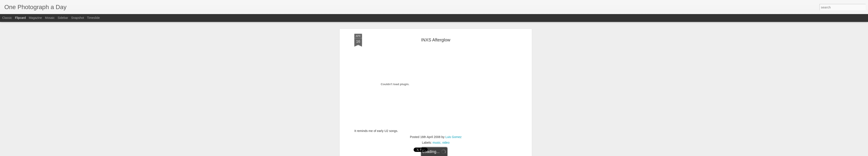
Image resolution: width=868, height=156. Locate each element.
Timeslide (93, 18)
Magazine (35, 18)
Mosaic (50, 18)
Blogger (448, 154)
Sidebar (63, 18)
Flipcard (20, 18)
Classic (7, 18)
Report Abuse (460, 154)
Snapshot (78, 18)
